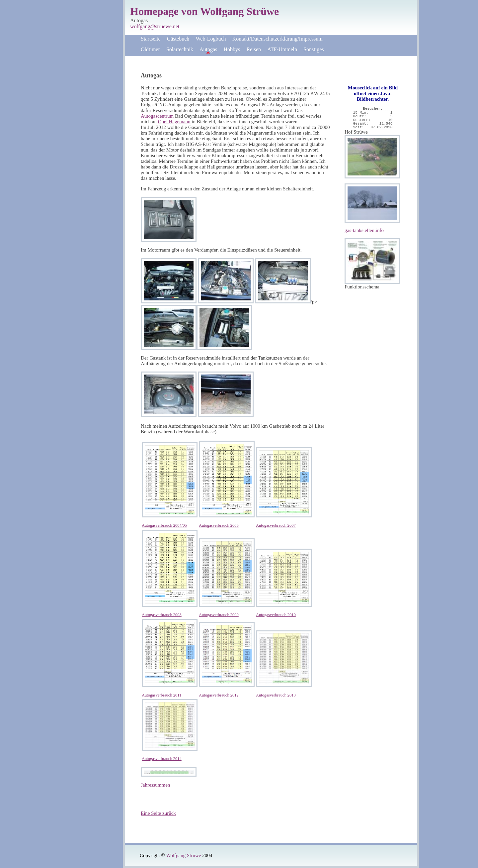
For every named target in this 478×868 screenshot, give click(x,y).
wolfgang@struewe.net (155, 26)
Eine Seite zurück (158, 813)
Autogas (208, 49)
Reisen (254, 49)
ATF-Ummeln (282, 49)
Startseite (151, 39)
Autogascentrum (157, 116)
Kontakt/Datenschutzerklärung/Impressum (278, 39)
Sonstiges (314, 49)
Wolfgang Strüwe (183, 855)
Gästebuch (178, 39)
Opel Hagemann (174, 122)
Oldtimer (150, 49)
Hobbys (232, 49)
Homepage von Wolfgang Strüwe (204, 11)
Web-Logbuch (211, 39)
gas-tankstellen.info (364, 230)
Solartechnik (180, 49)
